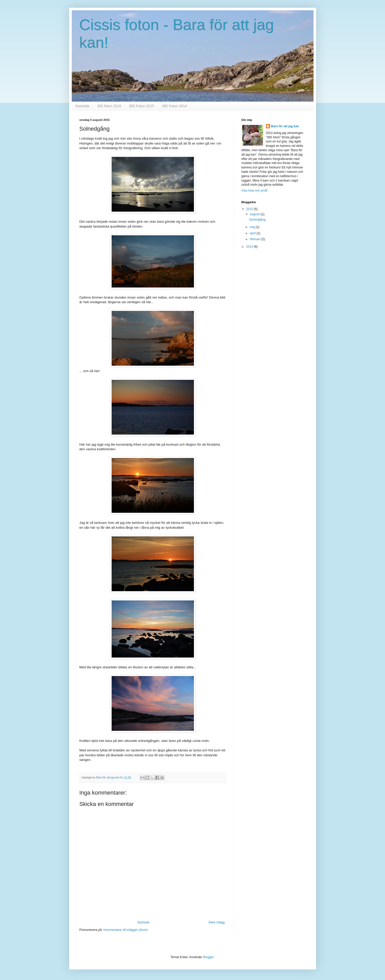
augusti (255, 214)
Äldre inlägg (216, 922)
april (253, 233)
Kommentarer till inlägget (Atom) (126, 930)
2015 (250, 209)
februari (255, 239)
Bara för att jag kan (285, 126)
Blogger (208, 957)
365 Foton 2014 (174, 106)
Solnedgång (257, 220)
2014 (250, 247)
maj (253, 227)
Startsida (82, 106)
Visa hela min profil (254, 191)
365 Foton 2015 (141, 106)
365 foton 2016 (109, 106)
